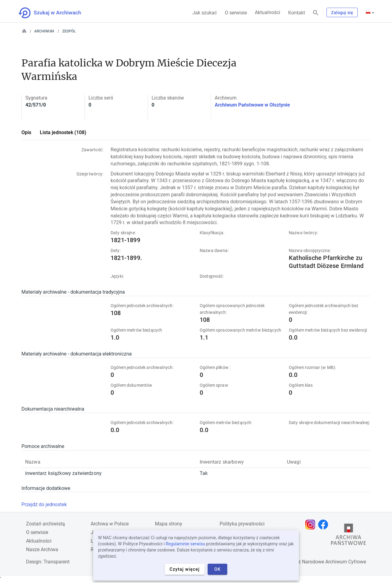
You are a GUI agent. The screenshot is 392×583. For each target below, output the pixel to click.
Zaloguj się (342, 13)
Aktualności (268, 12)
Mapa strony (169, 524)
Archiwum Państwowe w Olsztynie (252, 105)
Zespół (69, 31)
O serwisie (236, 13)
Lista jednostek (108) (63, 132)
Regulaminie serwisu (185, 544)
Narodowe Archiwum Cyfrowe (334, 562)
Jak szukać (205, 13)
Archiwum (44, 31)
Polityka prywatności (242, 524)
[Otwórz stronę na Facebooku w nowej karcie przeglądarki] (325, 525)
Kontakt (297, 13)
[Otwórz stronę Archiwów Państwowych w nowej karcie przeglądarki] (349, 536)
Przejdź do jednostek (44, 504)
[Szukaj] (316, 13)
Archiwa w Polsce (110, 524)
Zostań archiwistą (45, 524)
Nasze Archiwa (42, 549)
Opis (26, 132)
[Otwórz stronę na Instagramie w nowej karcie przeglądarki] (312, 525)
